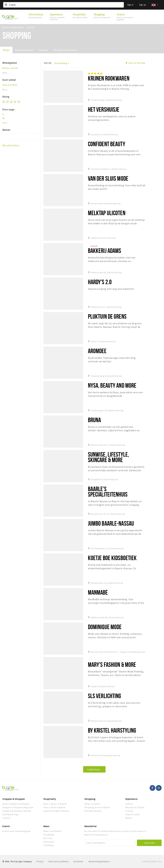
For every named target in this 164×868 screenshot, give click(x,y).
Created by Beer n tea (152, 862)
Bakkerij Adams (105, 251)
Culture (129, 804)
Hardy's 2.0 (100, 282)
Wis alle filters (11, 145)
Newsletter (91, 826)
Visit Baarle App (10, 814)
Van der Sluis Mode (108, 178)
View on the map (136, 63)
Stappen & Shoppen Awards (17, 811)
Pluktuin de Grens (107, 316)
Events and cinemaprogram (16, 831)
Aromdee (97, 351)
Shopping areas (24, 50)
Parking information (65, 50)
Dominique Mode (105, 627)
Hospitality (50, 799)
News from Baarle (53, 831)
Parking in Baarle (93, 811)
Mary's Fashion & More (112, 664)
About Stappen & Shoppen (16, 804)
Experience (131, 799)
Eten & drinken (10, 85)
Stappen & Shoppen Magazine (18, 807)
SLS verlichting (105, 696)
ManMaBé (98, 592)
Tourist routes (133, 814)
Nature (129, 818)
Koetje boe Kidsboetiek (112, 558)
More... (6, 73)
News (46, 826)
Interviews (49, 842)
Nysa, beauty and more (112, 385)
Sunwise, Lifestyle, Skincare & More (108, 457)
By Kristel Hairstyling (112, 730)
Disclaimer (78, 862)
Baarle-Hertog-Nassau (100, 862)
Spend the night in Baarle (56, 811)
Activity (129, 811)
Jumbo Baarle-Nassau (111, 523)
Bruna (94, 420)
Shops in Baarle (92, 804)
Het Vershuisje (104, 109)
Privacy (40, 862)
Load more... (94, 769)
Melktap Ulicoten (107, 213)
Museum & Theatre (135, 807)
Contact (6, 818)
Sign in (130, 5)
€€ (4, 118)
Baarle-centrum (10, 68)
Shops (6, 50)
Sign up (143, 5)
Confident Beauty (107, 144)
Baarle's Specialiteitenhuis (108, 492)
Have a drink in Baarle (54, 807)
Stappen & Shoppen (14, 799)
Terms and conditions (59, 862)
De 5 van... (49, 838)
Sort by (48, 63)
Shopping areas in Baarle (97, 807)
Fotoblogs (49, 845)
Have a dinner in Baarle (55, 804)
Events (6, 826)
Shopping (90, 799)
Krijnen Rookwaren (109, 78)
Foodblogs (49, 835)
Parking (43, 50)
